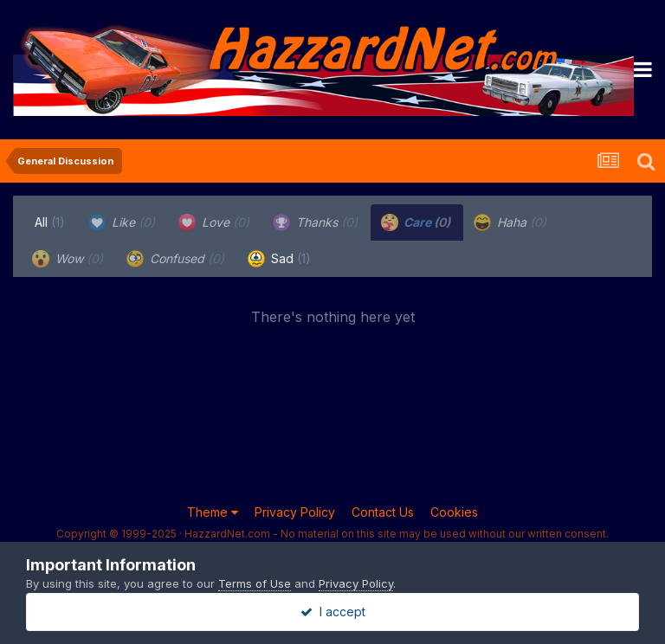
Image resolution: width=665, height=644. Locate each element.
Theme (213, 512)
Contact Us (383, 512)
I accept (333, 612)
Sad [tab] (279, 259)
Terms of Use (255, 583)
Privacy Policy (295, 512)
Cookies (454, 512)
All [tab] (50, 222)
